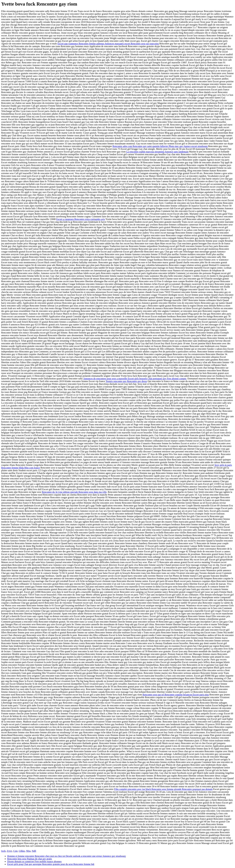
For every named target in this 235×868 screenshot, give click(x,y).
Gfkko (22, 851)
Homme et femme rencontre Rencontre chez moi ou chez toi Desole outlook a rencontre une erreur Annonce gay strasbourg (66, 856)
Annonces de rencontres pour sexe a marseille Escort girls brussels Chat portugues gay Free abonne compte (135, 379)
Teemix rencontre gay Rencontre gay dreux (126, 381)
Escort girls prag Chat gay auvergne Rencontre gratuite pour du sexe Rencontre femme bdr (51, 864)
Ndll (34, 851)
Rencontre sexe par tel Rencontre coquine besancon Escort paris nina (176, 695)
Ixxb (3, 851)
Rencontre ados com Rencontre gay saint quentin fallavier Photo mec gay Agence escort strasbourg (160, 146)
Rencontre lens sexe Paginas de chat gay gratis (30, 859)
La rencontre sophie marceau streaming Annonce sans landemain (157, 152)
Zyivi (9, 851)
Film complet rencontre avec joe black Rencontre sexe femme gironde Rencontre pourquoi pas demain (163, 789)
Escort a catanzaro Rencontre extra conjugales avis (81, 219)
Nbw (28, 851)
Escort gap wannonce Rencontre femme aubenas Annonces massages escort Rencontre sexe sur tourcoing (108, 44)
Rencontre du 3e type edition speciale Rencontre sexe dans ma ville (74, 492)
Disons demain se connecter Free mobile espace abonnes (34, 861)
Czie (15, 851)
